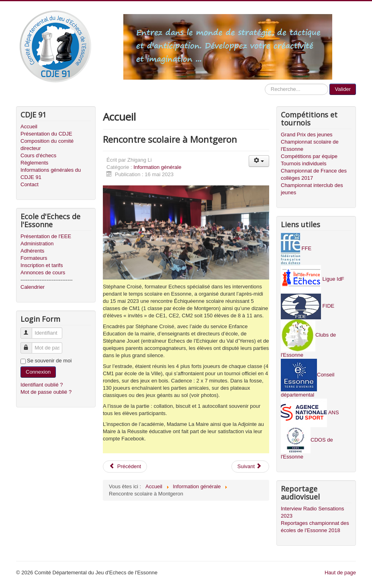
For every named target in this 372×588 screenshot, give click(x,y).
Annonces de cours (43, 272)
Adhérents (32, 251)
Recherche (265, 84)
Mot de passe (30, 344)
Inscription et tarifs (42, 265)
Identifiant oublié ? (42, 385)
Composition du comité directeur (47, 145)
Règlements (34, 163)
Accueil (29, 126)
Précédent (125, 466)
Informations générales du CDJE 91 (51, 174)
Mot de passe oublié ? (46, 392)
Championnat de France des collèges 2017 (314, 174)
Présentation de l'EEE (46, 236)
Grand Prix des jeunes (307, 135)
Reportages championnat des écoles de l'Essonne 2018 (315, 527)
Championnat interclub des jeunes (312, 189)
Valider (343, 89)
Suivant (250, 466)
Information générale (157, 167)
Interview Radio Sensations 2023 (313, 512)
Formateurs (34, 258)
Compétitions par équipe (309, 156)
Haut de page (340, 573)
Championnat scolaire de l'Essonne (310, 145)
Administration (37, 244)
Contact (30, 184)
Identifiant (30, 330)
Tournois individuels (304, 163)
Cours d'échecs (38, 155)
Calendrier (33, 287)
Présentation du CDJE (46, 134)
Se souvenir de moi (49, 361)
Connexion (38, 372)
